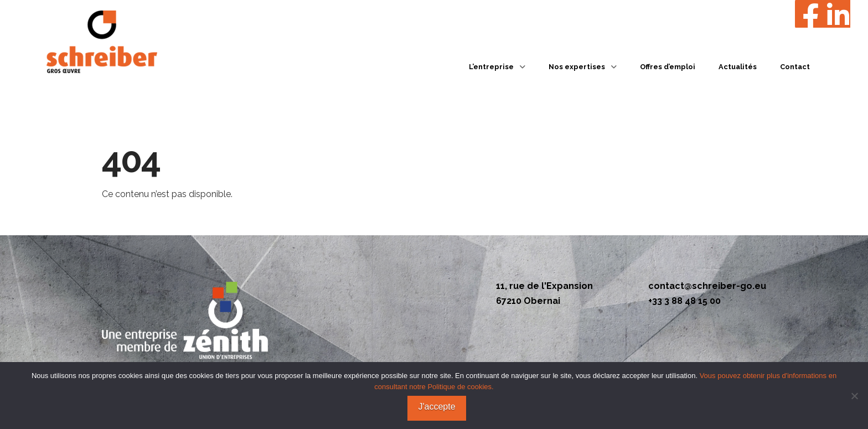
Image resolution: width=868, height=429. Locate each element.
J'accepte (436, 407)
